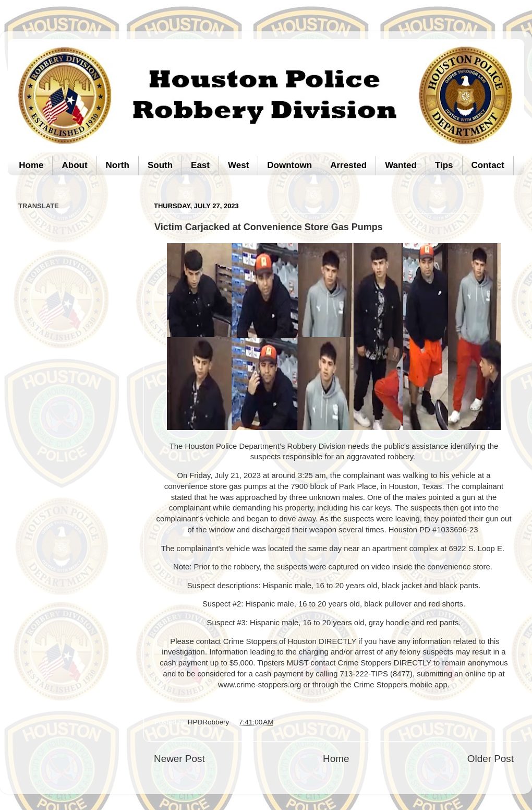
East (200, 165)
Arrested (348, 165)
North (118, 165)
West (238, 165)
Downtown (289, 165)
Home (31, 165)
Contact (488, 165)
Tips (444, 165)
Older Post (491, 759)
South (160, 165)
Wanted (401, 165)
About (74, 165)
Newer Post (179, 759)
